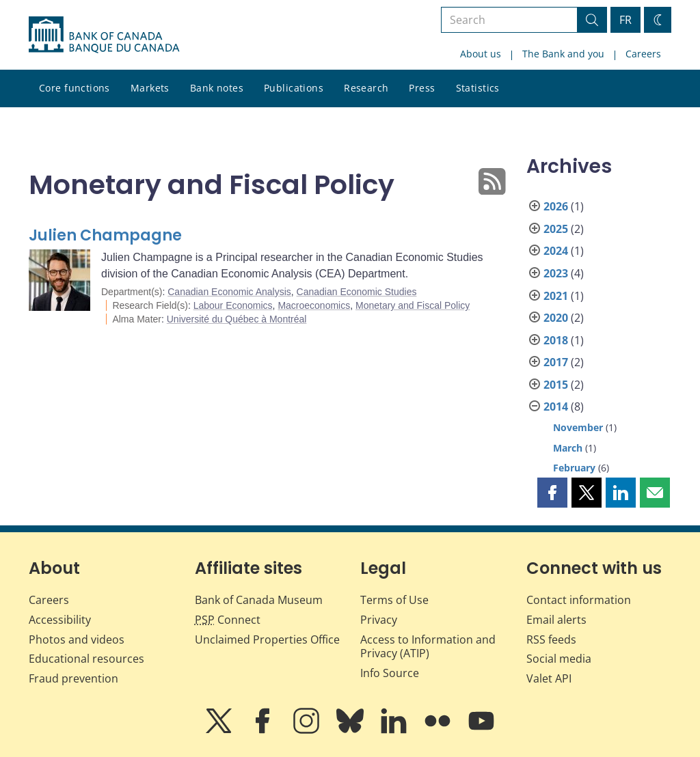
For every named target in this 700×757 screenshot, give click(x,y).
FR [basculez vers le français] (625, 20)
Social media (559, 659)
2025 (556, 229)
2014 (556, 407)
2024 (556, 251)
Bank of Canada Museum (259, 600)
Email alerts (556, 620)
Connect (228, 620)
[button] (552, 493)
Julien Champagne (105, 235)
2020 (556, 318)
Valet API (549, 678)
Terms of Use (394, 600)
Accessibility (60, 620)
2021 (556, 296)
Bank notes (217, 88)
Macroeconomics (314, 305)
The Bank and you (563, 54)
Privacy (379, 620)
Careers (643, 54)
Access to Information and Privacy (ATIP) (428, 647)
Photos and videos (77, 639)
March (568, 448)
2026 (556, 206)
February (574, 468)
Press (422, 88)
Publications (294, 88)
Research (366, 88)
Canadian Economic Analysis (229, 292)
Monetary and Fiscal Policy (413, 305)
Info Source (390, 673)
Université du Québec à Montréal (237, 319)
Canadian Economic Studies (357, 292)
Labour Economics (233, 305)
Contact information (579, 600)
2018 (556, 340)
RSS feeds (551, 639)
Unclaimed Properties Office (267, 639)
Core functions (75, 88)
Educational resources (86, 659)
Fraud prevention (73, 678)
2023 (556, 273)
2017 (556, 362)
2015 (556, 385)
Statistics (478, 88)
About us (481, 54)
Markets (150, 88)
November (578, 427)
